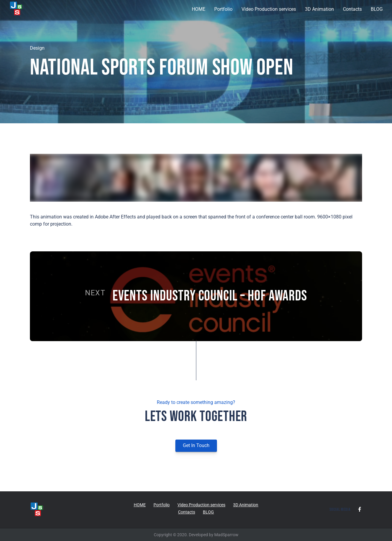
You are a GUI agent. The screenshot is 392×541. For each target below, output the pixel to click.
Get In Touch (196, 445)
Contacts (352, 9)
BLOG (377, 9)
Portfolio (223, 9)
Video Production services (269, 9)
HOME (199, 9)
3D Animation (319, 9)
